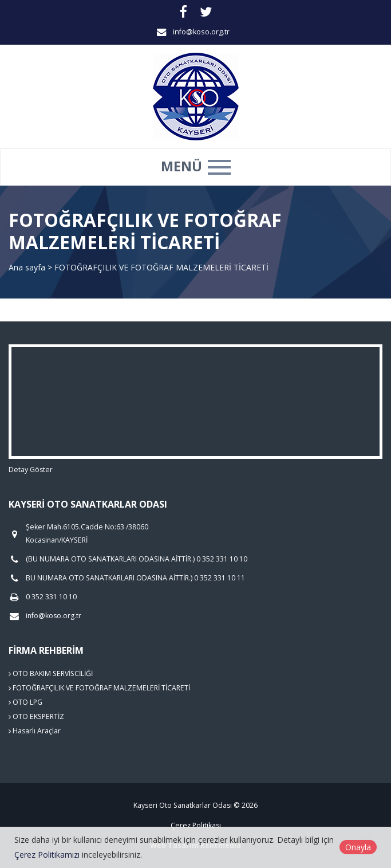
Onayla (358, 847)
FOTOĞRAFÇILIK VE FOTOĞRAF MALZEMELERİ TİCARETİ (99, 688)
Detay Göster (31, 470)
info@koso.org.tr (201, 32)
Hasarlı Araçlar (35, 731)
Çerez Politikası (196, 825)
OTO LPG (25, 702)
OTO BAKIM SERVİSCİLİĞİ (51, 673)
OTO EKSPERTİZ (36, 716)
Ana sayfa (27, 267)
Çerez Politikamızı (47, 855)
